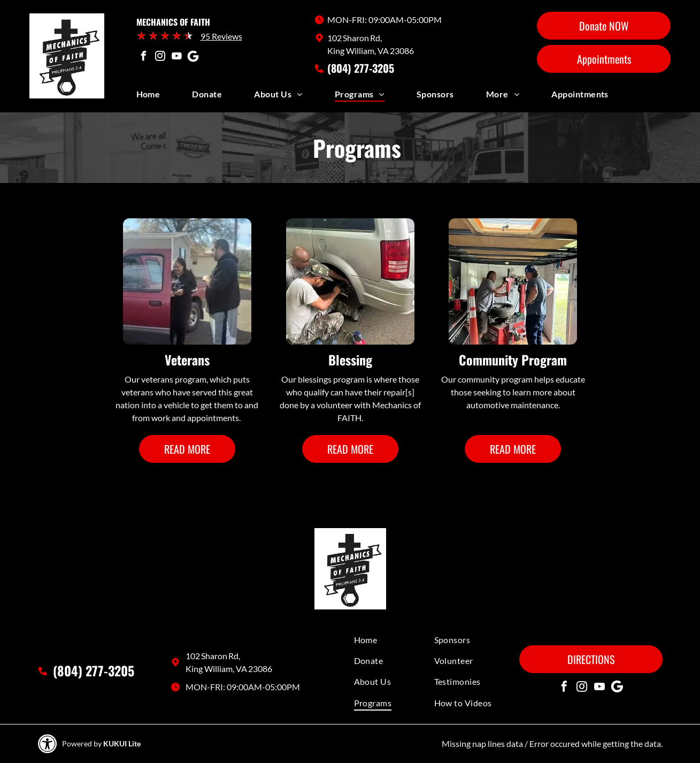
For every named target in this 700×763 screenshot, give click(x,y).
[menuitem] (164, 97)
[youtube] (177, 58)
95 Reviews (221, 36)
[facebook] (144, 58)
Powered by (82, 743)
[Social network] (194, 58)
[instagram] (160, 58)
